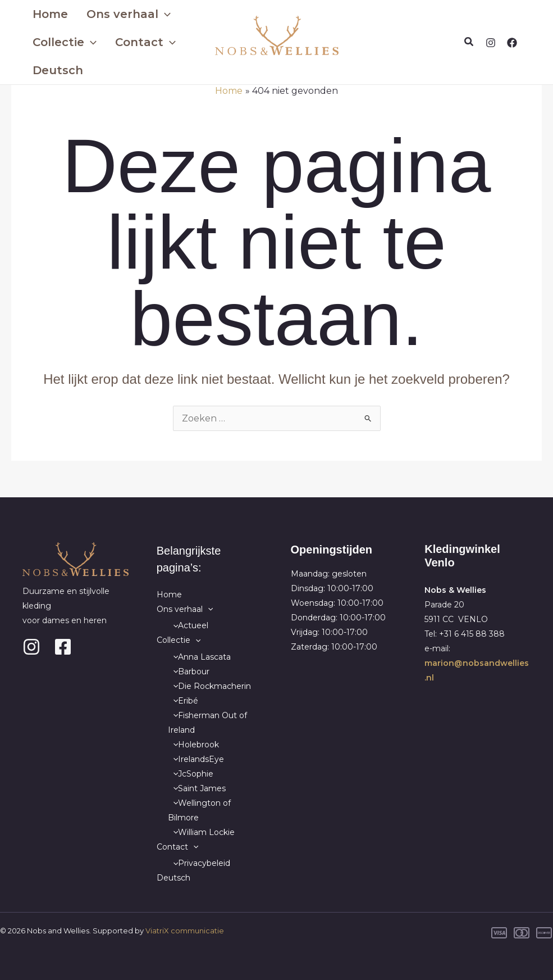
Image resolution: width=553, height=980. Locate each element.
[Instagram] (491, 43)
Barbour (189, 672)
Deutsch (54, 70)
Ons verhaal (113, 14)
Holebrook (193, 745)
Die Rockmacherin (209, 686)
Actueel (188, 625)
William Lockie (201, 832)
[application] (149, 14)
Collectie (61, 42)
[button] (469, 42)
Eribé (183, 701)
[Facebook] (512, 43)
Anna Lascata (199, 657)
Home (47, 14)
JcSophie (191, 774)
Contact (130, 42)
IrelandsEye (196, 759)
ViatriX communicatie (185, 931)
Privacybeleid (199, 863)
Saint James (197, 788)
